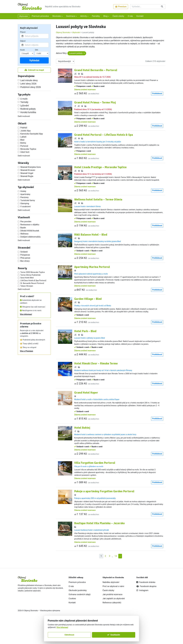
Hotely (23, 191)
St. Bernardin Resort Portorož (32, 283)
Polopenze (25, 255)
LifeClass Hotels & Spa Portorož (33, 281)
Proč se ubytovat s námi (113, 610)
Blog (106, 16)
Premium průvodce (40, 16)
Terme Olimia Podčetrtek (30, 275)
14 (116, 580)
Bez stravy (25, 261)
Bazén (23, 228)
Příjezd (23, 32)
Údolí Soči (25, 152)
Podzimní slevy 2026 (31, 87)
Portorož (24, 146)
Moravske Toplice (28, 149)
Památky (96, 16)
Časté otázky (118, 16)
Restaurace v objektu (30, 225)
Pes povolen (26, 222)
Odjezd (23, 41)
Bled (22, 140)
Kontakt (140, 16)
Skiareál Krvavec (28, 170)
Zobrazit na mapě (34, 70)
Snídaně (24, 252)
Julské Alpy (25, 131)
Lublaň (23, 137)
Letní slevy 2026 (28, 84)
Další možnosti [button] (24, 116)
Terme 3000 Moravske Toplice (33, 272)
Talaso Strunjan (27, 286)
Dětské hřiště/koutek (30, 231)
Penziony (24, 197)
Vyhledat (34, 60)
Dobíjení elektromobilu (30, 237)
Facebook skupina (146, 610)
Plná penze (25, 258)
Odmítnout (69, 635)
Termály (24, 102)
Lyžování (25, 106)
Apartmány (25, 194)
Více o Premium (26, 351)
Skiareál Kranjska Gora (30, 167)
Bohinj (23, 143)
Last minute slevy (29, 80)
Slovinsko (57, 16)
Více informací (26, 314)
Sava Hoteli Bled (27, 278)
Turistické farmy (28, 200)
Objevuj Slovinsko (63, 32)
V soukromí (25, 207)
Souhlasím (114, 635)
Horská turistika (28, 112)
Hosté (22, 50)
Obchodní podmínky (78, 614)
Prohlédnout (157, 96)
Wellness (24, 234)
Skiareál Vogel (27, 173)
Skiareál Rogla (27, 176)
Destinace (71, 16)
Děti (37, 50)
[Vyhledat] (145, 7)
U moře (24, 99)
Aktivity (84, 16)
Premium (121, 7)
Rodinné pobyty (28, 109)
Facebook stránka (146, 606)
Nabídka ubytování (111, 606)
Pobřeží (24, 128)
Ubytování (24, 16)
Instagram (142, 614)
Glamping (25, 203)
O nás (130, 16)
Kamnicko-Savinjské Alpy (32, 134)
